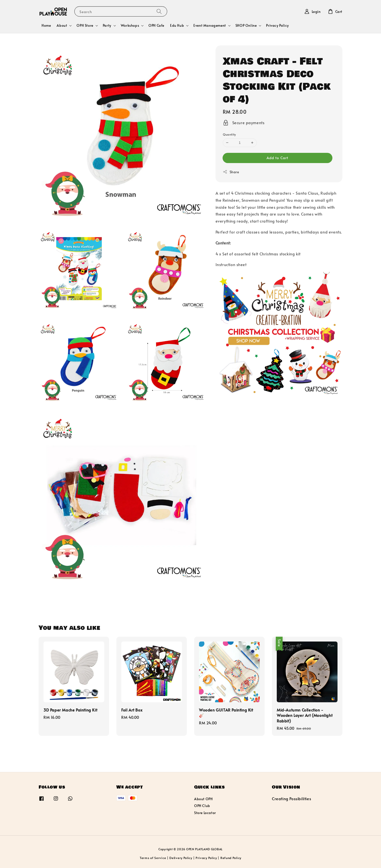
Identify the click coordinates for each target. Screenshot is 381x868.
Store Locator (205, 813)
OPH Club (202, 806)
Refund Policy (231, 858)
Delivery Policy (181, 858)
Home (46, 25)
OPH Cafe (156, 25)
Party (107, 26)
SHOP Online (246, 26)
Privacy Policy (277, 25)
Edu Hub (177, 26)
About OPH (203, 799)
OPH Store (85, 26)
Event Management (210, 26)
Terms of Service (153, 858)
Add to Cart (277, 158)
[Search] (159, 11)
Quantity (229, 134)
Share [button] (231, 172)
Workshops (130, 26)
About (62, 26)
